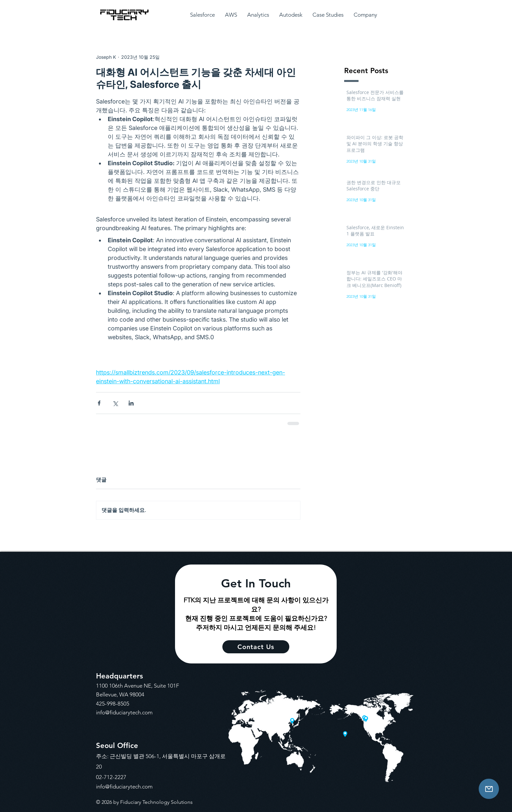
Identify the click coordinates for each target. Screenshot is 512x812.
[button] (202, 15)
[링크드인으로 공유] (131, 403)
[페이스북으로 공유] (99, 403)
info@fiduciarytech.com (124, 712)
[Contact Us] (489, 789)
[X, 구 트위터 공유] (115, 403)
